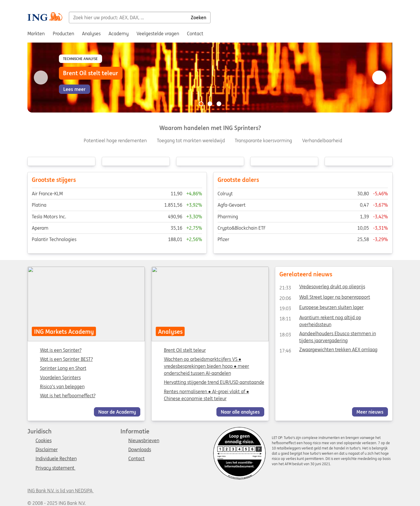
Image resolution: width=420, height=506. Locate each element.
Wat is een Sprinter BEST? (66, 359)
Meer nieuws (370, 412)
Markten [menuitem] (36, 34)
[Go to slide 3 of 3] (219, 104)
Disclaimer (47, 450)
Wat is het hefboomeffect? (68, 396)
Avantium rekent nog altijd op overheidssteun (320, 318)
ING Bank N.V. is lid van (61, 491)
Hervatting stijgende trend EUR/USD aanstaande (214, 382)
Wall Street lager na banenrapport (325, 298)
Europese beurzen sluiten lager (321, 308)
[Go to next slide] (379, 78)
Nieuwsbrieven (144, 441)
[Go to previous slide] (41, 78)
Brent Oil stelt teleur (185, 350)
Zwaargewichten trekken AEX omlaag (328, 351)
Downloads (140, 450)
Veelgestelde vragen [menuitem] (158, 34)
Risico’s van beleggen (62, 386)
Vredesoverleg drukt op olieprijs (322, 288)
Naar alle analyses (240, 412)
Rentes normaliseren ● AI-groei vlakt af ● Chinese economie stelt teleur (206, 395)
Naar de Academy (117, 412)
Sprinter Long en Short (63, 368)
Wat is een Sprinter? (61, 350)
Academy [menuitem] (119, 34)
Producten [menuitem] (63, 34)
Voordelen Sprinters (60, 377)
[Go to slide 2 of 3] (210, 104)
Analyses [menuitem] (91, 34)
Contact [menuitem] (195, 34)
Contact (136, 459)
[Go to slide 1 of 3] (201, 104)
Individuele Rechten (56, 459)
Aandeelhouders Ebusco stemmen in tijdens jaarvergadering (328, 335)
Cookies (44, 441)
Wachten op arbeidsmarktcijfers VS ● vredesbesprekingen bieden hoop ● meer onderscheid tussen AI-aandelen (206, 366)
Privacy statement (56, 468)
